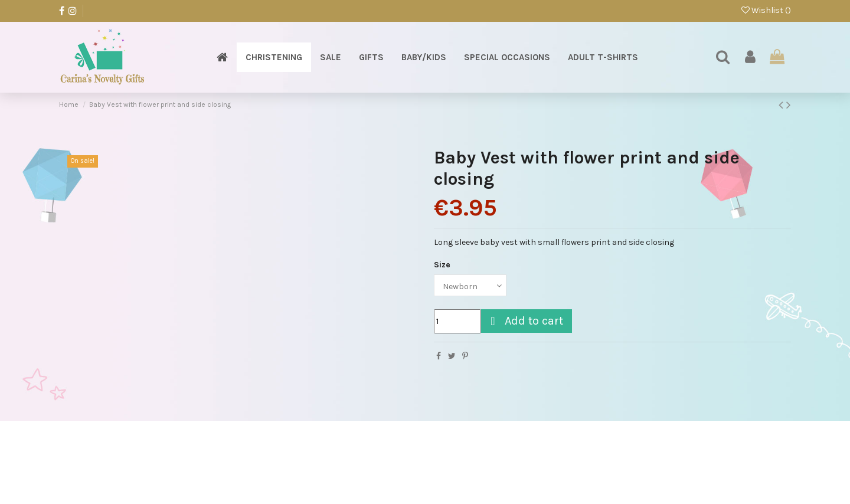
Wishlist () (766, 10)
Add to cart (525, 321)
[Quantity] (457, 321)
